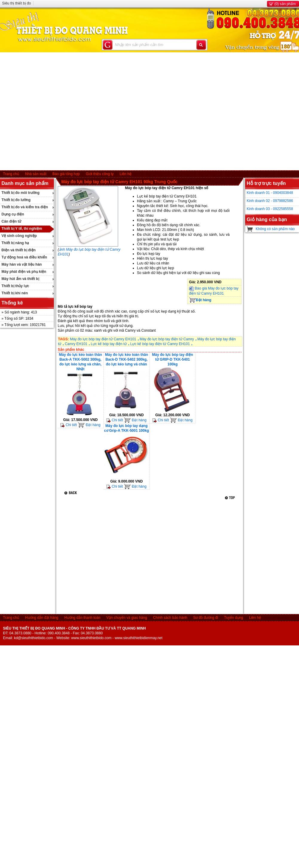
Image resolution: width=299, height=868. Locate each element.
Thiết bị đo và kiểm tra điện (25, 207)
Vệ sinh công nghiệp (19, 236)
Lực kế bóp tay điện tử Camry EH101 (160, 344)
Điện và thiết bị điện (19, 250)
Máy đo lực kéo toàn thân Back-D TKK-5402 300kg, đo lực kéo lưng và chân (126, 359)
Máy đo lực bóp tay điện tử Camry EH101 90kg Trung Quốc (119, 182)
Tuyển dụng (234, 618)
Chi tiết (69, 425)
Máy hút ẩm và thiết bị (20, 279)
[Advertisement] (56, 111)
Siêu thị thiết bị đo (16, 3)
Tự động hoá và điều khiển (24, 257)
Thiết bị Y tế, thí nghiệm (22, 229)
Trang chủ (11, 174)
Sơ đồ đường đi (206, 618)
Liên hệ (126, 174)
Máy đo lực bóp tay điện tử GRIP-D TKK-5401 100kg (172, 359)
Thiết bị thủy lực (15, 286)
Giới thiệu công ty (100, 174)
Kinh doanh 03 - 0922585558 (270, 209)
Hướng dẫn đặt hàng (42, 618)
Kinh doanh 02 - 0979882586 (270, 201)
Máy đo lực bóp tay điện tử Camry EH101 (103, 339)
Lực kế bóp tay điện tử (109, 344)
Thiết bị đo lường (16, 200)
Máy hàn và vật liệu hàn (22, 264)
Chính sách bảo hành (170, 618)
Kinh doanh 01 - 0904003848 (270, 193)
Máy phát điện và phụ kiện (24, 272)
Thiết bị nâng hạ (15, 243)
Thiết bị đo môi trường (20, 193)
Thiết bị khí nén (15, 293)
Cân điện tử (11, 221)
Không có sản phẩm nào (275, 229)
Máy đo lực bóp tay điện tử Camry (167, 339)
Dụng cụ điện (13, 214)
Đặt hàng (200, 300)
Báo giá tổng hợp (66, 174)
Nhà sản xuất (36, 174)
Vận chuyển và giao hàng (127, 618)
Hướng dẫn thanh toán (82, 618)
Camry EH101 (76, 344)
